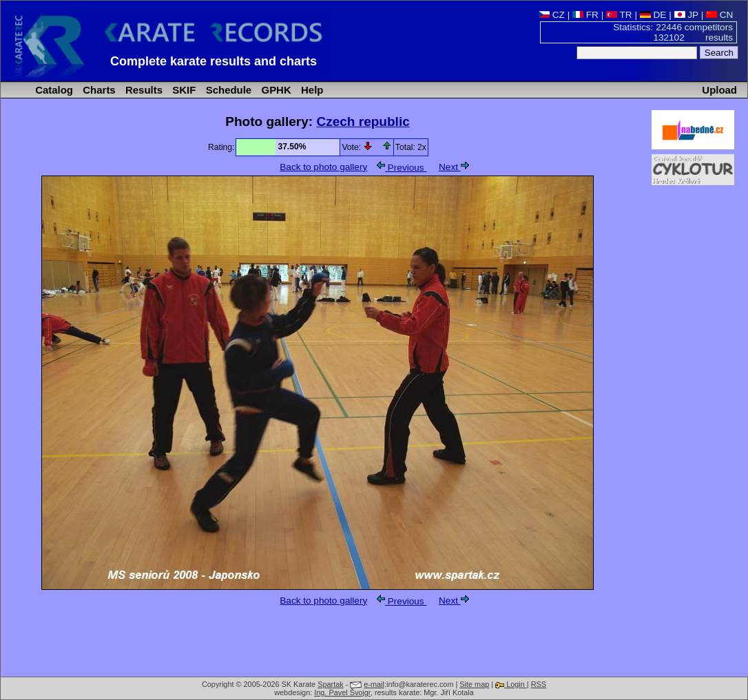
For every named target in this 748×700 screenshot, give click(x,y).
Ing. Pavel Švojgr (342, 692)
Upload (719, 90)
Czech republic (363, 121)
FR (585, 15)
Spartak (330, 684)
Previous (402, 168)
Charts (98, 90)
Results (143, 90)
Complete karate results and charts (214, 61)
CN (719, 15)
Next (454, 167)
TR (619, 15)
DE (653, 15)
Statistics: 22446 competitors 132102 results (673, 32)
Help (311, 90)
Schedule (228, 90)
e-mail (374, 684)
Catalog (53, 90)
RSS (539, 684)
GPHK (274, 90)
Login (511, 684)
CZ (552, 15)
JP (686, 15)
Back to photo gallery (323, 167)
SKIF (183, 90)
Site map (474, 684)
